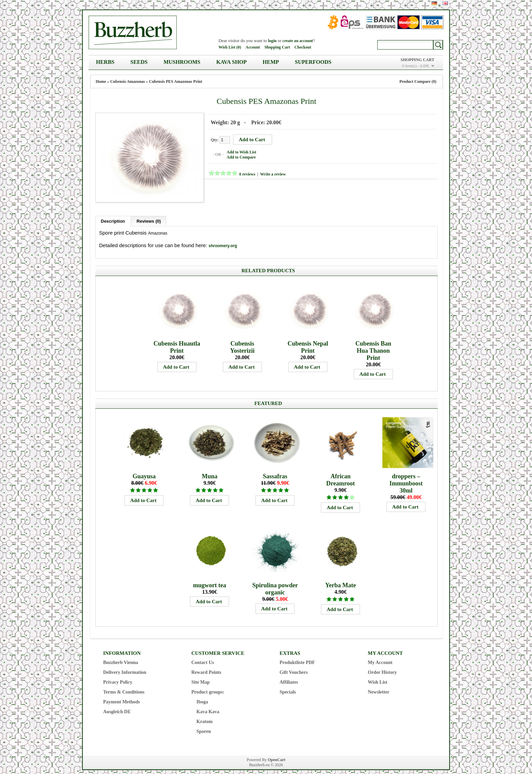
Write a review (267, 173)
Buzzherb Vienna (121, 656)
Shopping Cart (277, 47)
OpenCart (277, 754)
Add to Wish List (235, 151)
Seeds (139, 62)
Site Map (201, 676)
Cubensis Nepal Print (308, 341)
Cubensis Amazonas (128, 81)
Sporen (204, 725)
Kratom (204, 715)
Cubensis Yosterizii (242, 341)
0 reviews (241, 173)
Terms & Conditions (124, 686)
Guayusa (144, 470)
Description (113, 215)
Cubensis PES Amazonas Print (176, 81)
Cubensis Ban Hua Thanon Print (373, 345)
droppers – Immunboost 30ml (406, 477)
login (272, 41)
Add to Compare (235, 156)
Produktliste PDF (297, 656)
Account (253, 47)
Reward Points (206, 666)
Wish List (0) (230, 47)
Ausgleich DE (117, 706)
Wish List (378, 676)
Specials (288, 686)
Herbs (105, 62)
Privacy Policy (118, 676)
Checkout (303, 47)
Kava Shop (231, 62)
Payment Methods (122, 696)
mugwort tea (210, 579)
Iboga (202, 696)
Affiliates (289, 676)
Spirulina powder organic (275, 583)
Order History (382, 666)
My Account (380, 656)
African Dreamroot (341, 474)
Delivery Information (125, 666)
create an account (298, 41)
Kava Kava (208, 706)
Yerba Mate (340, 579)
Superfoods (313, 62)
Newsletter (379, 686)
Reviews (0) (149, 215)
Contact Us (203, 656)
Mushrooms (182, 62)
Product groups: (208, 686)
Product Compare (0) (418, 81)
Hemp (271, 62)
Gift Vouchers (294, 666)
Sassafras (275, 470)
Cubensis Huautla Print (177, 341)
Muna (210, 470)
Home (101, 81)
